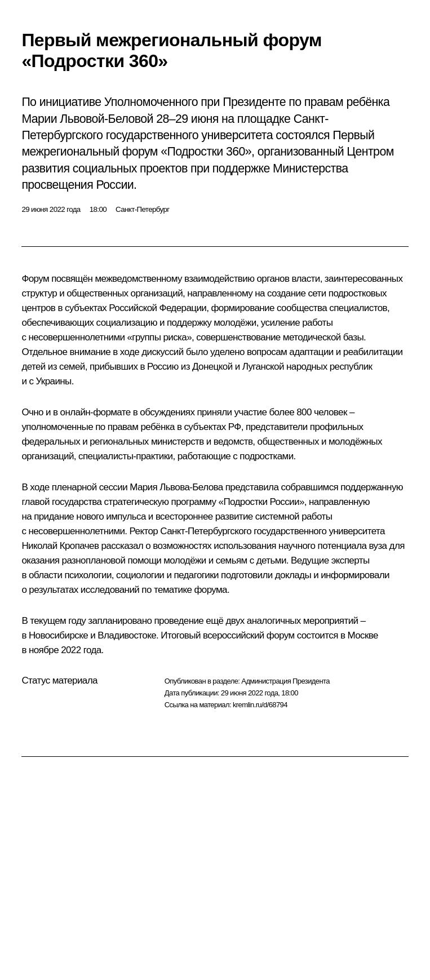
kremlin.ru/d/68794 (260, 705)
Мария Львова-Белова (176, 487)
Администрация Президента (285, 681)
